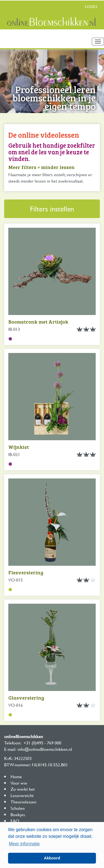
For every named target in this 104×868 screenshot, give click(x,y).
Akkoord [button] (52, 858)
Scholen (18, 808)
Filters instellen (52, 209)
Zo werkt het (23, 789)
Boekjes (18, 814)
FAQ (15, 821)
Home (16, 776)
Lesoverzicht (22, 795)
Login (91, 7)
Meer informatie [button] (24, 844)
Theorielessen (23, 802)
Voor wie (19, 783)
